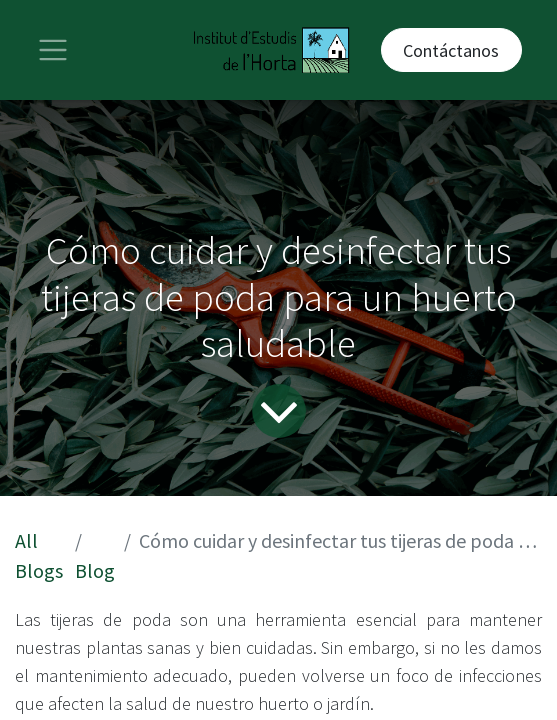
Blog (95, 570)
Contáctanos (451, 50)
